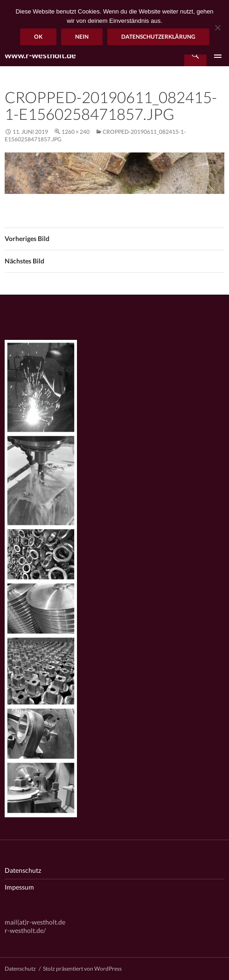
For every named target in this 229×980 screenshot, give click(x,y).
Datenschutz (23, 870)
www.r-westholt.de (40, 55)
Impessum (19, 887)
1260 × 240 (76, 132)
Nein (82, 37)
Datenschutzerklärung (158, 37)
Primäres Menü (218, 55)
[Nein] (217, 28)
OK (38, 37)
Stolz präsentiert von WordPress (82, 969)
